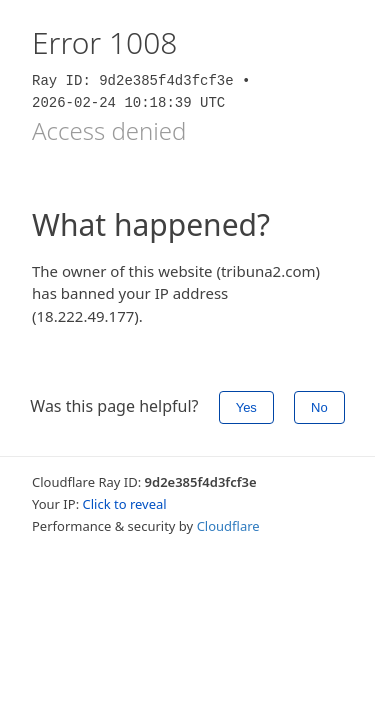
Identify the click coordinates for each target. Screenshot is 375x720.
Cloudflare (228, 526)
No (319, 407)
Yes (246, 407)
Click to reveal (125, 504)
